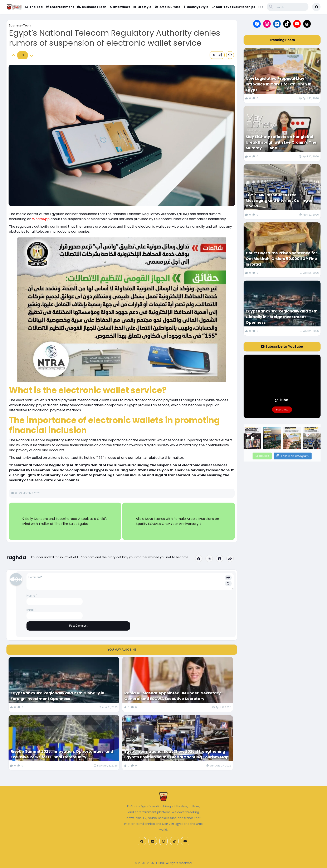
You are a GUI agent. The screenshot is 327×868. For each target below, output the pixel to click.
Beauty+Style (196, 7)
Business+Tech (92, 7)
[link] (230, 55)
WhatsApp (41, 219)
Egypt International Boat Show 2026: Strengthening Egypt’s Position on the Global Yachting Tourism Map (176, 754)
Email (31, 610)
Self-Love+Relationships (233, 7)
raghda (16, 558)
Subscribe (282, 410)
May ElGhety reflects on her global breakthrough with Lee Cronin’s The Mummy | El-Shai (281, 142)
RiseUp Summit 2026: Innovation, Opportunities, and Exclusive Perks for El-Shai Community (62, 754)
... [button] (261, 6)
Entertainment (60, 7)
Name (32, 596)
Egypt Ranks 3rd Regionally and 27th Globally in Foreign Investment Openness (57, 696)
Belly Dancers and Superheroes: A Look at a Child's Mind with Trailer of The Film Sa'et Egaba (65, 521)
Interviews (120, 7)
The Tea (34, 7)
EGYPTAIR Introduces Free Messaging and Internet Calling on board (280, 200)
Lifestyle (142, 7)
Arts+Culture (168, 7)
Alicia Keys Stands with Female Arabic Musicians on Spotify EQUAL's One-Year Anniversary (177, 521)
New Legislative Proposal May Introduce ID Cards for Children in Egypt (279, 84)
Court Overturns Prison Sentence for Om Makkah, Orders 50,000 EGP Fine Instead (281, 259)
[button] (217, 55)
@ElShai (282, 400)
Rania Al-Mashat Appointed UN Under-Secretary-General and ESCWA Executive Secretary (174, 696)
